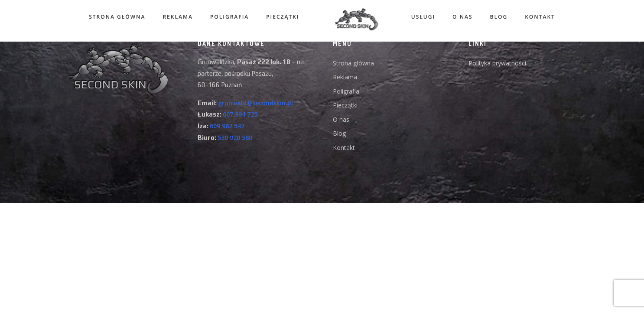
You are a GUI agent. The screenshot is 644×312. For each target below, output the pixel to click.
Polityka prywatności (497, 63)
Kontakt (344, 148)
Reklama (175, 17)
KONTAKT (542, 17)
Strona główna (115, 17)
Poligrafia (227, 17)
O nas (465, 17)
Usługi (425, 17)
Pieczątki (280, 17)
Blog (501, 17)
